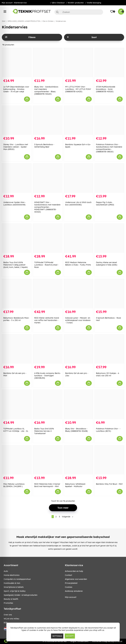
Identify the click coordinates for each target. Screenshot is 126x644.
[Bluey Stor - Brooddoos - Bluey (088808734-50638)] (79, 404)
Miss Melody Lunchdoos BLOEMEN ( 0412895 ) (14, 485)
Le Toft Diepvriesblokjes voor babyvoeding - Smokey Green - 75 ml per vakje (16, 89)
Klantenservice (20, 3)
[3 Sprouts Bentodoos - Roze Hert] (109, 294)
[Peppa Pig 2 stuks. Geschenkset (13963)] (109, 178)
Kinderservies (61, 21)
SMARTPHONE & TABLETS (14, 587)
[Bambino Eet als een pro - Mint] (17, 349)
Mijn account (7, 3)
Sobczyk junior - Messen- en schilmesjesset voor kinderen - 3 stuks (78, 320)
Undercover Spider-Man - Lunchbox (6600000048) (15, 204)
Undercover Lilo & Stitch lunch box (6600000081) (78, 204)
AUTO (6, 571)
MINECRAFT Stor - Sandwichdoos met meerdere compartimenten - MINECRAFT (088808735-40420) (47, 207)
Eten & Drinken (48, 21)
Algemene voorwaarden (76, 579)
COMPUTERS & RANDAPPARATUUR (17, 579)
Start (4, 21)
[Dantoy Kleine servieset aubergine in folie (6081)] (109, 238)
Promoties (8, 603)
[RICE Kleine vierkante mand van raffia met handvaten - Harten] (48, 294)
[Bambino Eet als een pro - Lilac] (79, 349)
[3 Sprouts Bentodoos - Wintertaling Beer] (48, 120)
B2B (6, 623)
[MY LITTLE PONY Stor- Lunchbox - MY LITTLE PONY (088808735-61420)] (79, 63)
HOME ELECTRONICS (12, 575)
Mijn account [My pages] (71, 597)
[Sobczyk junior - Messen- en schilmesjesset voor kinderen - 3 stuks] (79, 294)
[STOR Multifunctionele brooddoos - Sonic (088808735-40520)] (109, 63)
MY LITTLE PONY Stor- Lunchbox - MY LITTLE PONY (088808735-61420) (78, 89)
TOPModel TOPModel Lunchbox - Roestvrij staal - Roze (46, 265)
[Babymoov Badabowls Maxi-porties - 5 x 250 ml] (17, 294)
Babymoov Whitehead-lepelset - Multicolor (76, 485)
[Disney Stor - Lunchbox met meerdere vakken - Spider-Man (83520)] (17, 120)
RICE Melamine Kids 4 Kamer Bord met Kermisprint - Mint (47, 485)
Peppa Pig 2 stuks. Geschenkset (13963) (105, 204)
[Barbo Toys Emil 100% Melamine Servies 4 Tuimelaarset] (48, 404)
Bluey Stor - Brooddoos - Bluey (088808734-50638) (76, 430)
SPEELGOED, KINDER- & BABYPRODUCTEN (24, 21)
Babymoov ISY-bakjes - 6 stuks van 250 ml (108, 374)
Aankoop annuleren (74, 591)
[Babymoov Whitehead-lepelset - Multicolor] (79, 460)
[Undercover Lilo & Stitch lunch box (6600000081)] (79, 178)
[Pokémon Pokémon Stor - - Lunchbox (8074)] (109, 404)
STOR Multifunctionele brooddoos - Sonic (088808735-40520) (106, 89)
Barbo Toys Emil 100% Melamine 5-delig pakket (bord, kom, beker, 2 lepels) (16, 265)
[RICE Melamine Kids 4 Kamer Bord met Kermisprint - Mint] (48, 460)
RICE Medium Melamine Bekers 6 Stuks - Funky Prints (78, 264)
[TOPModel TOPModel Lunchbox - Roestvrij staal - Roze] (48, 238)
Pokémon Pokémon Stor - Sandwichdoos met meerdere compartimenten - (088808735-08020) (109, 148)
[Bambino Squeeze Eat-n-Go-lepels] (79, 120)
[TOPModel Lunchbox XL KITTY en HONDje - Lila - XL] (17, 404)
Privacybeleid (71, 583)
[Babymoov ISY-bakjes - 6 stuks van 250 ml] (109, 349)
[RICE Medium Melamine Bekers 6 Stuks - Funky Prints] (79, 238)
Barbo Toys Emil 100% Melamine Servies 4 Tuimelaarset (44, 431)
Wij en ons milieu (11, 619)
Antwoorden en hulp (74, 571)
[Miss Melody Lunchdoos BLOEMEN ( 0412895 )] (17, 460)
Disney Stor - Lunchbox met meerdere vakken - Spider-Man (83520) (16, 147)
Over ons (8, 615)
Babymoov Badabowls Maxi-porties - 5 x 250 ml (16, 319)
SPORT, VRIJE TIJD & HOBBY (15, 591)
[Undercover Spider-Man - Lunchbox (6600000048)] (17, 178)
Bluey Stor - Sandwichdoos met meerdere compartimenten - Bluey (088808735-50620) (46, 90)
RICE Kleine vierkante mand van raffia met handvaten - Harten (47, 320)
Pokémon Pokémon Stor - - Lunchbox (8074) (108, 430)
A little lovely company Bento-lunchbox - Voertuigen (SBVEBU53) (48, 376)
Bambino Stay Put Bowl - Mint (109, 484)
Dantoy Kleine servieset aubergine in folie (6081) (107, 264)
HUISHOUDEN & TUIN (12, 583)
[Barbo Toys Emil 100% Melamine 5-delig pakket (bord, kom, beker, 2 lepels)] (17, 238)
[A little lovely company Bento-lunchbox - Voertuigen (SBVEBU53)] (48, 349)
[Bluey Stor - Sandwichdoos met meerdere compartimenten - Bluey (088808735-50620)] (48, 63)
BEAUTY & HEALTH (11, 599)
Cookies (69, 587)
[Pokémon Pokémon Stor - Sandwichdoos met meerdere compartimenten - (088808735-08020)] (109, 120)
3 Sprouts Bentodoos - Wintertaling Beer (44, 146)
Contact (68, 575)
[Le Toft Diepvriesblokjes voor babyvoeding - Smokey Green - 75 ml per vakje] (17, 63)
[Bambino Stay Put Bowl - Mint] (109, 460)
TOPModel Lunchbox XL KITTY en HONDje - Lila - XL (16, 430)
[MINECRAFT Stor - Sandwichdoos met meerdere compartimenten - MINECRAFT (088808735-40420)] (48, 178)
